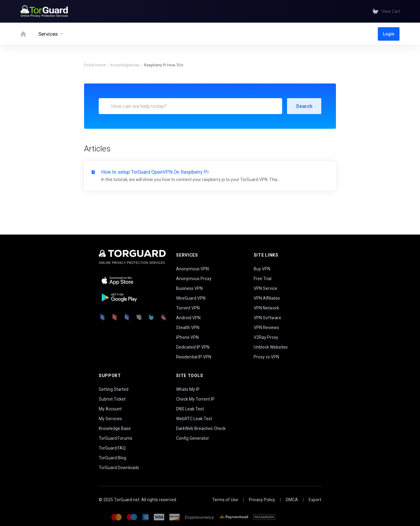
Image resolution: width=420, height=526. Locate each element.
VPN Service (265, 288)
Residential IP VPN (194, 357)
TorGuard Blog (112, 458)
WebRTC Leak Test (194, 419)
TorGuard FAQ (112, 448)
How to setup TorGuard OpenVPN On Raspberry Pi (210, 176)
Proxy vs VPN (266, 357)
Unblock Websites (271, 347)
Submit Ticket (112, 399)
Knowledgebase (125, 65)
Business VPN (189, 288)
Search (304, 106)
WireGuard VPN (191, 298)
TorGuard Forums (116, 438)
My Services (110, 419)
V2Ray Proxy (266, 337)
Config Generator (193, 438)
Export (315, 500)
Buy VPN (262, 269)
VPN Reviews (266, 328)
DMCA (292, 500)
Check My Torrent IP (195, 399)
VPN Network (266, 308)
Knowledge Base (115, 428)
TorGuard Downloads (119, 468)
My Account (110, 409)
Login (389, 34)
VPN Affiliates (267, 298)
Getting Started (114, 389)
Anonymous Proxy (194, 279)
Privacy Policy (262, 500)
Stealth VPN (188, 328)
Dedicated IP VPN (193, 347)
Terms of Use (225, 500)
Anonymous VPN (192, 269)
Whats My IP (188, 389)
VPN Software (267, 318)
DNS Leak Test (190, 409)
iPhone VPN (187, 337)
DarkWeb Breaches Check (201, 428)
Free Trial (263, 279)
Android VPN (188, 318)
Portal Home (95, 65)
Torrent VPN (188, 308)
